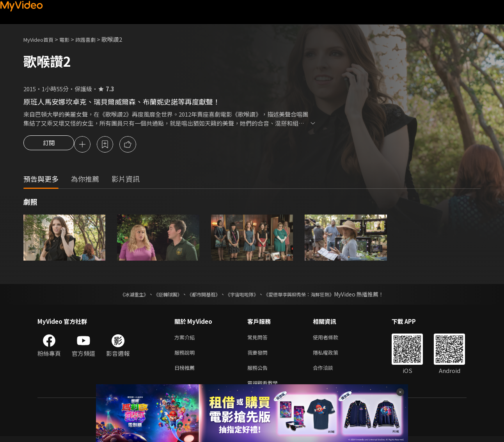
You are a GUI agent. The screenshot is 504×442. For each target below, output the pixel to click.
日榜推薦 (186, 372)
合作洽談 (329, 372)
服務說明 (186, 355)
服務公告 (259, 372)
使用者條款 (332, 339)
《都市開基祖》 (200, 295)
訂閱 (49, 145)
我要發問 (259, 355)
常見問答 (259, 339)
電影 (71, 39)
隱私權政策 (332, 355)
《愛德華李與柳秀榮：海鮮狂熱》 (309, 295)
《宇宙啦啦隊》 (243, 295)
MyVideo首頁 (41, 39)
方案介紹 (186, 339)
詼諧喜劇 (94, 39)
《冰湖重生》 (121, 295)
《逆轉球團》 (159, 295)
